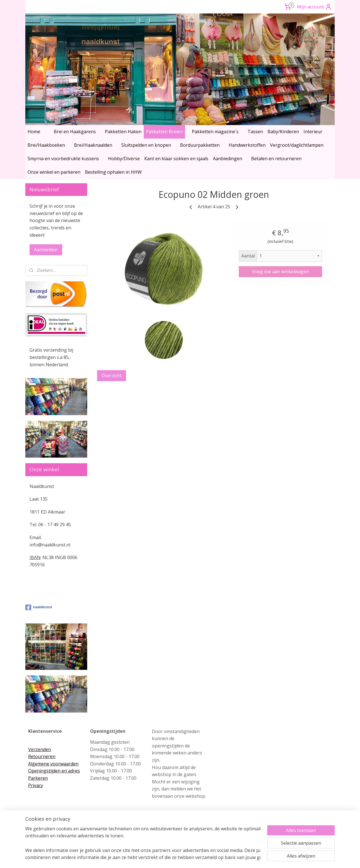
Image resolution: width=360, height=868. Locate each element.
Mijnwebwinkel (239, 858)
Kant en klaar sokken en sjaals (176, 159)
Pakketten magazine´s (215, 132)
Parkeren (38, 778)
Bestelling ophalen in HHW (113, 172)
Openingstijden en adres (54, 771)
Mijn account (314, 7)
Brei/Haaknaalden (93, 145)
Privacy (36, 785)
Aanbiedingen (228, 159)
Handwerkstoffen (247, 145)
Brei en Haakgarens (75, 132)
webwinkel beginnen (190, 858)
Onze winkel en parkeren (54, 172)
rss (168, 858)
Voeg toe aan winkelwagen (280, 272)
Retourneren (42, 756)
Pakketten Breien (164, 132)
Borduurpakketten (200, 145)
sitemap (157, 858)
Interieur (313, 132)
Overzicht (112, 376)
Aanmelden (46, 250)
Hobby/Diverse (124, 159)
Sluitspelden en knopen (146, 145)
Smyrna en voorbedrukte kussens (63, 159)
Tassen (255, 132)
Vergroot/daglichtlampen (297, 145)
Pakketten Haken (123, 132)
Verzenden (40, 749)
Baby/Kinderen (283, 132)
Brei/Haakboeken (46, 145)
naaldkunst (39, 607)
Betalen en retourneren (276, 159)
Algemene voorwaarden (53, 764)
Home (34, 132)
